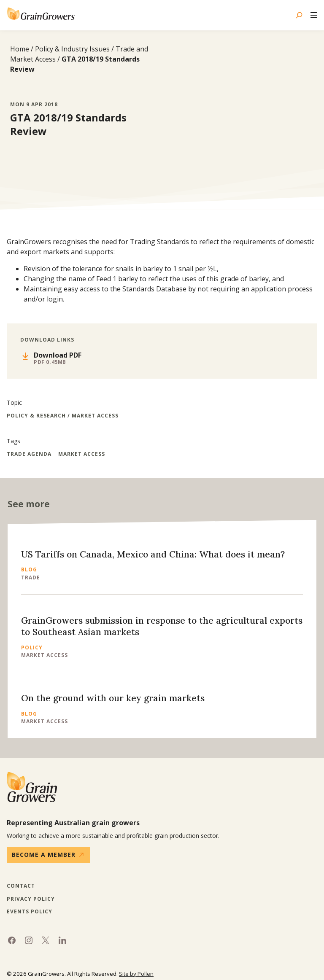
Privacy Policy (31, 899)
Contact (21, 886)
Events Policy (30, 912)
